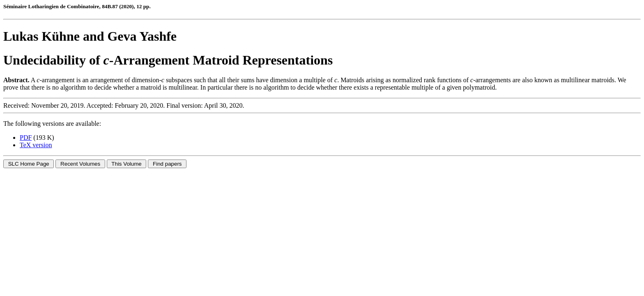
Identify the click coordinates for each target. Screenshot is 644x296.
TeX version (36, 145)
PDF (26, 138)
